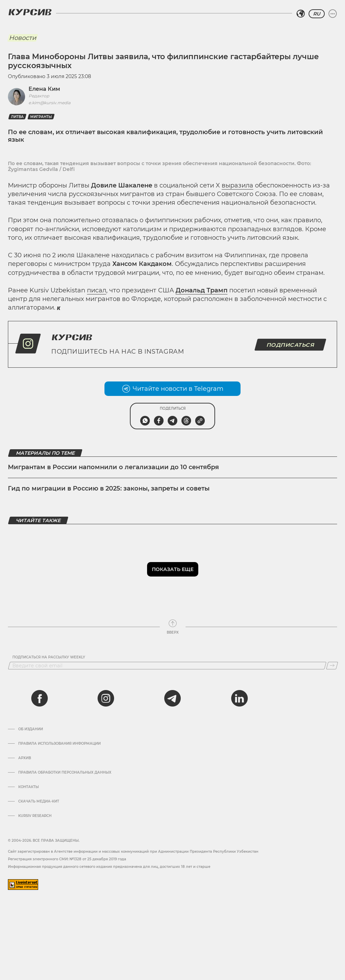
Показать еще (173, 569)
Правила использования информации (59, 744)
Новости (23, 38)
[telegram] (172, 698)
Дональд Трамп (202, 290)
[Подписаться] (332, 666)
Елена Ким (44, 89)
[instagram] (106, 698)
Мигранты (41, 117)
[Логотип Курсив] (30, 12)
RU (317, 14)
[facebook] (40, 698)
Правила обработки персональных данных (65, 773)
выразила (237, 185)
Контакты (29, 787)
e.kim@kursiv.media (49, 103)
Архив (25, 758)
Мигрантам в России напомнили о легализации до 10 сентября (113, 467)
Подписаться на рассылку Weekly (49, 657)
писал (97, 290)
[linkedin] (239, 698)
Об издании (31, 729)
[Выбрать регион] (301, 14)
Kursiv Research (35, 816)
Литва (17, 117)
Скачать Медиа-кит (39, 801)
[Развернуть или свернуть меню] (333, 14)
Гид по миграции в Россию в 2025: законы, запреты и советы (109, 488)
